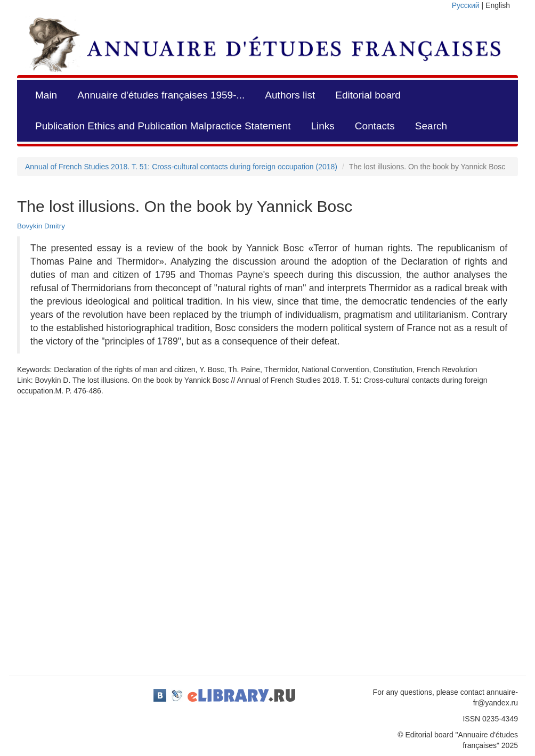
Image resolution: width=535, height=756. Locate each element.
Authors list (290, 95)
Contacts (375, 126)
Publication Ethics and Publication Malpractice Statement (163, 126)
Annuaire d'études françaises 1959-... (161, 95)
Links (322, 126)
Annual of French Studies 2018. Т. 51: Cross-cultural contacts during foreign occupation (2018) (181, 167)
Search (431, 126)
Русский (466, 5)
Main (46, 95)
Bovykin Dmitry (41, 226)
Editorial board (368, 95)
